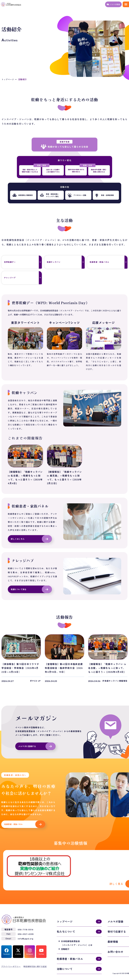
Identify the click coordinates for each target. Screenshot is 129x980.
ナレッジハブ (12, 278)
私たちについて (66, 925)
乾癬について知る (19, 590)
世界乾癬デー (12, 262)
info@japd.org (26, 932)
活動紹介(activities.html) (71, 868)
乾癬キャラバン (56, 262)
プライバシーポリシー (11, 960)
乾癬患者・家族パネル (102, 262)
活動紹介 (65, 942)
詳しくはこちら (18, 539)
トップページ (8, 79)
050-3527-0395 (26, 927)
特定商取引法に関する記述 (35, 960)
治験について (65, 962)
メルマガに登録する (28, 747)
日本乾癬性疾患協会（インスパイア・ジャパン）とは (77, 937)
